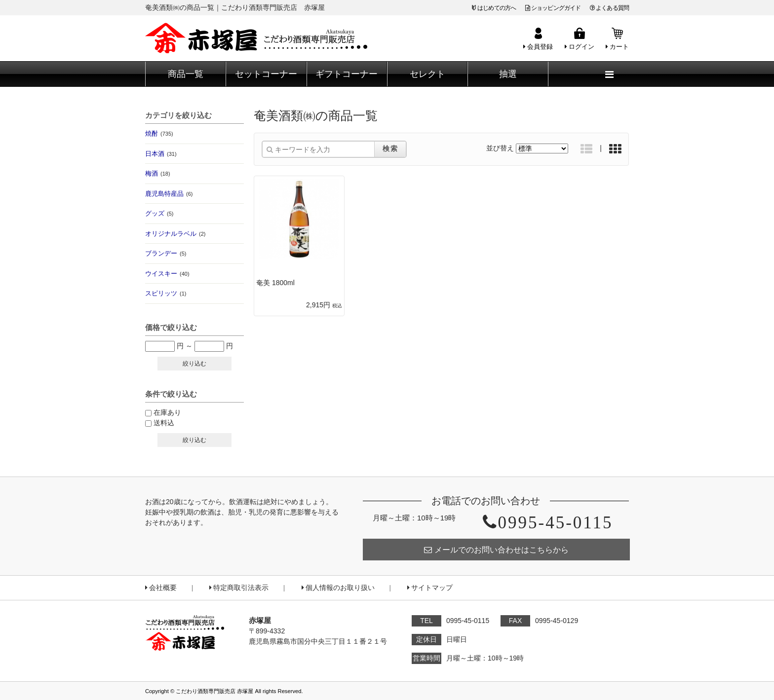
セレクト (427, 74)
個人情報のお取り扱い (338, 588)
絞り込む (194, 364)
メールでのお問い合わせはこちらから (496, 550)
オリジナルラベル (175, 234)
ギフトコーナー (347, 74)
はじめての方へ (497, 8)
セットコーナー (266, 74)
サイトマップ (430, 588)
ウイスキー (167, 274)
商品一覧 (186, 74)
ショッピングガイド (553, 8)
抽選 (508, 74)
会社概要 (161, 588)
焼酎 (159, 133)
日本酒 (161, 154)
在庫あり (167, 412)
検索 (390, 148)
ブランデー (166, 253)
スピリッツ (166, 293)
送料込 (164, 423)
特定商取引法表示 (239, 588)
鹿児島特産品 (169, 194)
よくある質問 (609, 8)
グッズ (159, 213)
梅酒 (158, 173)
